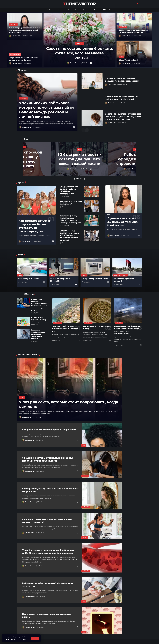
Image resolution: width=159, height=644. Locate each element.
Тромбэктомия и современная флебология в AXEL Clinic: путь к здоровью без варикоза (49, 552)
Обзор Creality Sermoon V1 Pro (95, 279)
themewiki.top (79, 4)
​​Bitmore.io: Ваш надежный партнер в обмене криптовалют (39, 320)
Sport (21, 217)
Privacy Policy (9, 639)
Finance (80, 43)
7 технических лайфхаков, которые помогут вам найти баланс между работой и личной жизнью (46, 110)
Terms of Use (21, 639)
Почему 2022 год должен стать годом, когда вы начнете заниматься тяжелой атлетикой (69, 235)
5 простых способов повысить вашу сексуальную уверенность (23, 159)
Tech (121, 57)
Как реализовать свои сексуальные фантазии (50, 430)
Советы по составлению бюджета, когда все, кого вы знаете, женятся (80, 53)
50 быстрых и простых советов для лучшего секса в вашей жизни (79, 159)
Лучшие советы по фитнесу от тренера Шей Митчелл (122, 222)
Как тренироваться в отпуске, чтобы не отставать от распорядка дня (34, 226)
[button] (75, 179)
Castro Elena (16, 36)
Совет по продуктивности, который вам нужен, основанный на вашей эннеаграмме (25, 30)
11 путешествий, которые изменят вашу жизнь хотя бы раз (65, 329)
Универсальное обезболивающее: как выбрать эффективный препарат (38, 334)
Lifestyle (13, 24)
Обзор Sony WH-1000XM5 (29, 279)
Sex (23, 147)
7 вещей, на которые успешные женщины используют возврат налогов (47, 459)
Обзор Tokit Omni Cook (128, 60)
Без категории (15, 54)
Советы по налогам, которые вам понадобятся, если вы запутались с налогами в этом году (123, 117)
